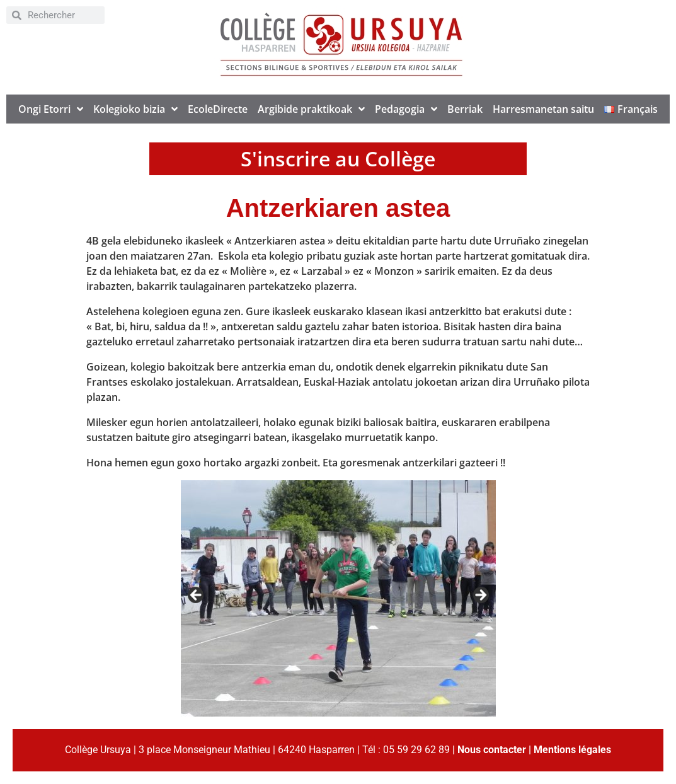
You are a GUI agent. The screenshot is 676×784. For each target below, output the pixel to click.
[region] (338, 598)
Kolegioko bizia (135, 109)
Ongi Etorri (51, 109)
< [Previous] (197, 596)
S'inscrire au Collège (338, 159)
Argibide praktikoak (311, 109)
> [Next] (480, 596)
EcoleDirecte (218, 109)
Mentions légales (572, 750)
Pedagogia (406, 109)
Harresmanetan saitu (543, 109)
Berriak (465, 109)
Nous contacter (492, 750)
